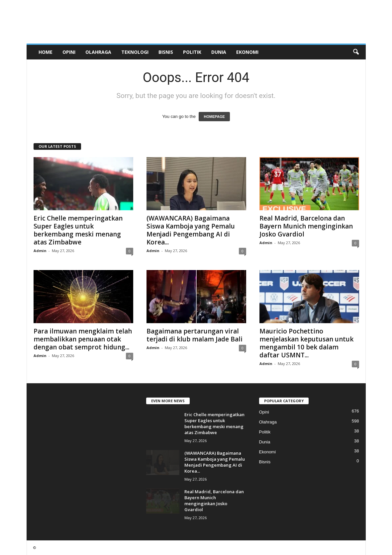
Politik (192, 52)
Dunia (219, 52)
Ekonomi (247, 52)
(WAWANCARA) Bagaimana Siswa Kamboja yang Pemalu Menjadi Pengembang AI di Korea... (191, 230)
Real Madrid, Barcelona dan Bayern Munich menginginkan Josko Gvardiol (306, 226)
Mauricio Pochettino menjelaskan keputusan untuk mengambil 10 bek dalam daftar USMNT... (306, 343)
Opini (69, 52)
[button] (356, 52)
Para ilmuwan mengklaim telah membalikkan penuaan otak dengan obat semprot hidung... (83, 339)
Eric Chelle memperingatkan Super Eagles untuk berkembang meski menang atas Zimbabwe (78, 230)
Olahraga (98, 52)
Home (46, 52)
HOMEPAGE (214, 117)
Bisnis (166, 52)
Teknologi (135, 52)
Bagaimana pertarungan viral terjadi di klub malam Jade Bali (195, 335)
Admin (40, 251)
